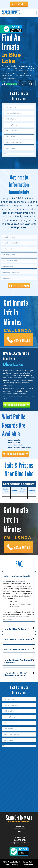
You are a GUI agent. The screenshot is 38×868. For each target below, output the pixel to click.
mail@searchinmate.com (20, 843)
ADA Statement (28, 865)
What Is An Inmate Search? (17, 576)
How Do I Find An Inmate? (16, 629)
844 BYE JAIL (19, 4)
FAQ (20, 832)
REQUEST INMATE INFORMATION (17, 405)
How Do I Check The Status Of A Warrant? (18, 661)
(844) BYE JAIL (22, 341)
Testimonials (20, 829)
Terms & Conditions (11, 865)
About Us (20, 826)
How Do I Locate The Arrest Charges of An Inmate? (17, 674)
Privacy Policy (28, 862)
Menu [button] (34, 13)
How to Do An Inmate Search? (18, 639)
